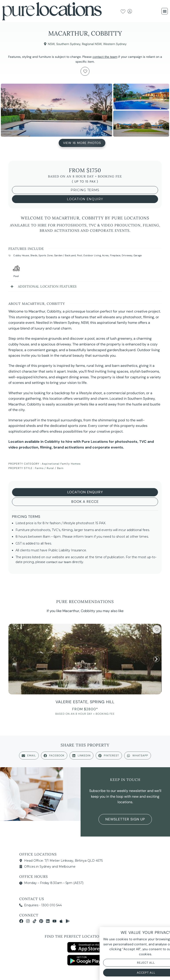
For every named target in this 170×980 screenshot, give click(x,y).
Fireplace (115, 255)
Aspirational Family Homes (61, 464)
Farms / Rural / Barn (49, 468)
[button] (165, 11)
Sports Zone (46, 255)
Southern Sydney (68, 44)
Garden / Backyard (65, 255)
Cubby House (21, 255)
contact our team (59, 562)
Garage (138, 255)
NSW (51, 44)
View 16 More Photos (82, 143)
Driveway (127, 255)
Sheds (34, 255)
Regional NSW (92, 44)
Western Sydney (115, 44)
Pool (80, 255)
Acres (105, 255)
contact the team (105, 57)
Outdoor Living (92, 255)
